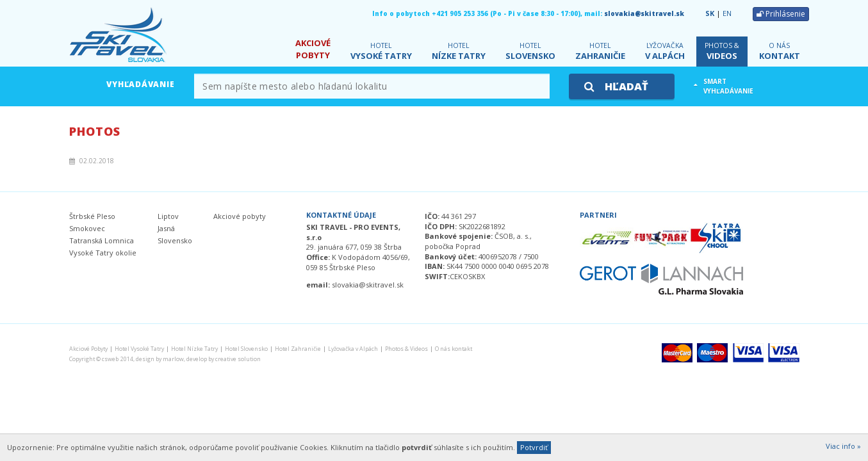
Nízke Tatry (459, 52)
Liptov (168, 216)
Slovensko (530, 52)
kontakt (780, 52)
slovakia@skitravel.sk (644, 13)
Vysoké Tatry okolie (103, 253)
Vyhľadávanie (140, 84)
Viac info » (843, 446)
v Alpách (665, 52)
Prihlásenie (781, 14)
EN (727, 13)
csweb (110, 359)
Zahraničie (600, 52)
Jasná (166, 228)
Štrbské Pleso (92, 216)
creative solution (238, 359)
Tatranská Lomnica (102, 240)
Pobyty (313, 49)
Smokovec (87, 228)
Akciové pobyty (240, 216)
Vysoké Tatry (381, 52)
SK (710, 13)
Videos (722, 52)
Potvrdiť (534, 447)
